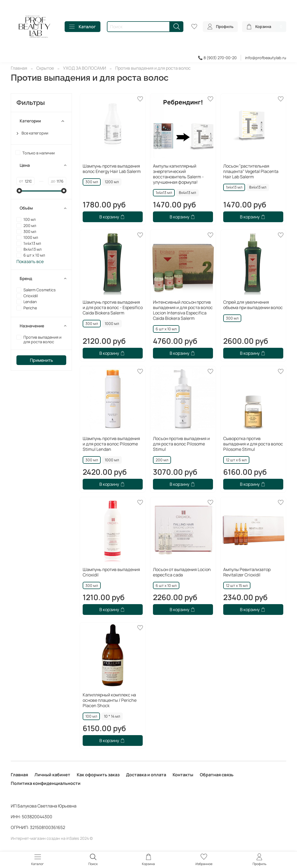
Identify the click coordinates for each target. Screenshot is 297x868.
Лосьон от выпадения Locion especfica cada (182, 572)
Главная (19, 68)
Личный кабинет (52, 775)
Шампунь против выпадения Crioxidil (111, 572)
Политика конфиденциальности (46, 783)
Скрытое (45, 68)
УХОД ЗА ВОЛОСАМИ (85, 68)
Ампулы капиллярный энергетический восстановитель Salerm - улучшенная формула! (178, 174)
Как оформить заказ (98, 775)
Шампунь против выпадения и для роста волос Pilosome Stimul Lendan (111, 444)
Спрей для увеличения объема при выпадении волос (253, 305)
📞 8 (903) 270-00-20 (217, 58)
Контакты (183, 775)
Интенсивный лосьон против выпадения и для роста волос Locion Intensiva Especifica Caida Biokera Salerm (183, 310)
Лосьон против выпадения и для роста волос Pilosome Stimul (181, 444)
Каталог (83, 27)
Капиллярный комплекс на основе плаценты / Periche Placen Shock (110, 700)
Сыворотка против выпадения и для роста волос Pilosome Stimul (253, 444)
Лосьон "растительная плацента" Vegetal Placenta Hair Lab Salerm (251, 171)
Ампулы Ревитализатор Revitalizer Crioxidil (247, 572)
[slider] (19, 191)
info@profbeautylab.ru (266, 58)
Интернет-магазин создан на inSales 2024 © (52, 838)
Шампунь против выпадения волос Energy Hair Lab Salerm (112, 169)
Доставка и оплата (146, 775)
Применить (41, 360)
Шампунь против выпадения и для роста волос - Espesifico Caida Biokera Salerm (113, 307)
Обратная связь (217, 775)
